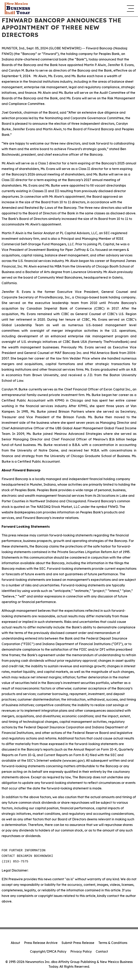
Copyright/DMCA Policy (48, 951)
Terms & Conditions (113, 943)
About (15, 943)
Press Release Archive (41, 943)
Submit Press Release (78, 943)
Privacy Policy (81, 951)
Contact (102, 951)
